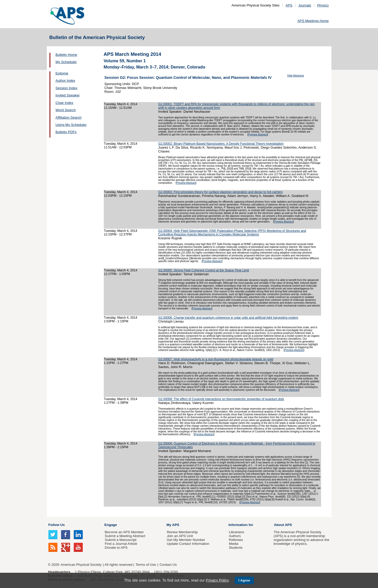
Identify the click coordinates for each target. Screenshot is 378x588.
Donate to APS (116, 548)
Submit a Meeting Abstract (125, 536)
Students (236, 548)
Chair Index (65, 103)
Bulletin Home (66, 55)
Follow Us (57, 525)
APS (289, 5)
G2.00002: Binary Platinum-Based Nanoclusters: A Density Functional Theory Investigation (221, 144)
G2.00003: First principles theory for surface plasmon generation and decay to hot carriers (221, 192)
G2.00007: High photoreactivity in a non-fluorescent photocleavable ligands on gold (216, 359)
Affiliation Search (69, 117)
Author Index (65, 81)
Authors (235, 536)
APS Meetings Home (313, 21)
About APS (283, 525)
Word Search (66, 110)
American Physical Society (81, 565)
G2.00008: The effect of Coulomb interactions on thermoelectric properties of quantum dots (221, 399)
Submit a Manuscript (121, 540)
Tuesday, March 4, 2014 (121, 104)
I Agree (244, 580)
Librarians (236, 532)
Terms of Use (146, 565)
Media (234, 544)
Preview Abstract (258, 135)
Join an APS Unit (180, 536)
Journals (305, 5)
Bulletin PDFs (66, 132)
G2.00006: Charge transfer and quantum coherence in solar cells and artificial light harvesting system (228, 318)
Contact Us (168, 565)
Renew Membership (182, 532)
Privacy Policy (217, 580)
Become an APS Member (124, 532)
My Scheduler (66, 62)
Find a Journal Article (121, 544)
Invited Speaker (68, 95)
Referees (236, 540)
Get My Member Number (186, 540)
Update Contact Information (188, 544)
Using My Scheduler (71, 125)
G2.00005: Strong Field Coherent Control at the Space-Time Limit (204, 270)
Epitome (62, 73)
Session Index (66, 88)
